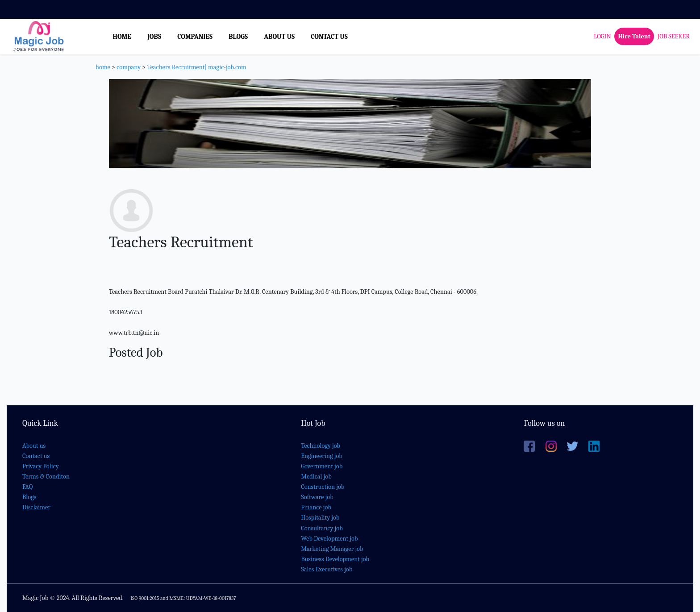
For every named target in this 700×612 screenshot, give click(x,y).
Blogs (29, 497)
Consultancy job (322, 528)
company (129, 67)
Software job (317, 497)
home (103, 67)
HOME (122, 37)
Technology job (321, 446)
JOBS (154, 37)
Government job (322, 466)
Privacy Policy (41, 466)
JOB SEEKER (674, 36)
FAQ (27, 487)
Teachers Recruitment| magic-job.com (196, 67)
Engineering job (322, 456)
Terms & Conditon (46, 477)
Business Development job (335, 559)
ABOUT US (279, 37)
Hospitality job (320, 518)
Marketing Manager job (332, 549)
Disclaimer (36, 507)
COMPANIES (195, 37)
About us (34, 446)
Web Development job (329, 539)
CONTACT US (329, 37)
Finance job (316, 507)
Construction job (323, 487)
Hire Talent (634, 36)
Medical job (316, 477)
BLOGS (238, 37)
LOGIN (602, 36)
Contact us (36, 456)
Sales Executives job (327, 569)
